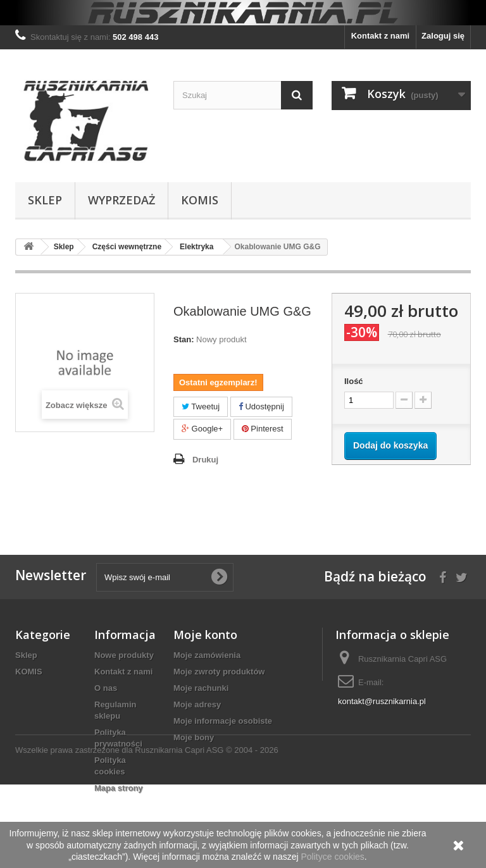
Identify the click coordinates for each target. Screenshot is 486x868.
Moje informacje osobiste (223, 721)
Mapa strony (119, 788)
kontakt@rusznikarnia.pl (382, 701)
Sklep (45, 200)
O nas (106, 688)
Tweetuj (201, 406)
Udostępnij (261, 406)
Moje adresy (197, 704)
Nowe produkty (124, 655)
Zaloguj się (443, 36)
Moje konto (205, 635)
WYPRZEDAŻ (121, 200)
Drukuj (205, 460)
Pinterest (263, 429)
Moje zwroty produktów (219, 672)
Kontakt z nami (380, 36)
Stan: (184, 339)
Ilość (354, 381)
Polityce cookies (332, 857)
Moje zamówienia (207, 655)
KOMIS (200, 200)
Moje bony (194, 737)
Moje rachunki (201, 688)
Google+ (202, 429)
